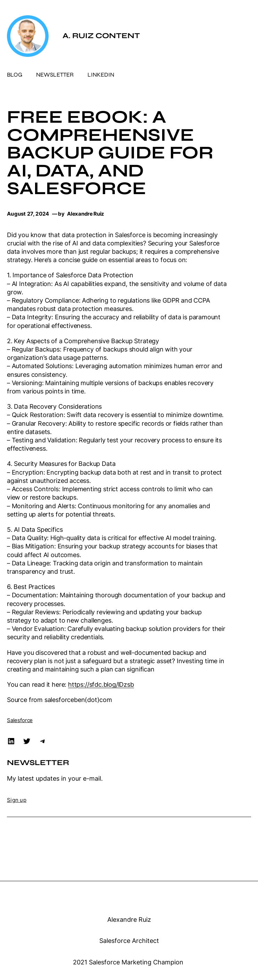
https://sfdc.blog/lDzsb (101, 684)
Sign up (17, 800)
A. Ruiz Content (101, 36)
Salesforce (20, 720)
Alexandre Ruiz (129, 919)
